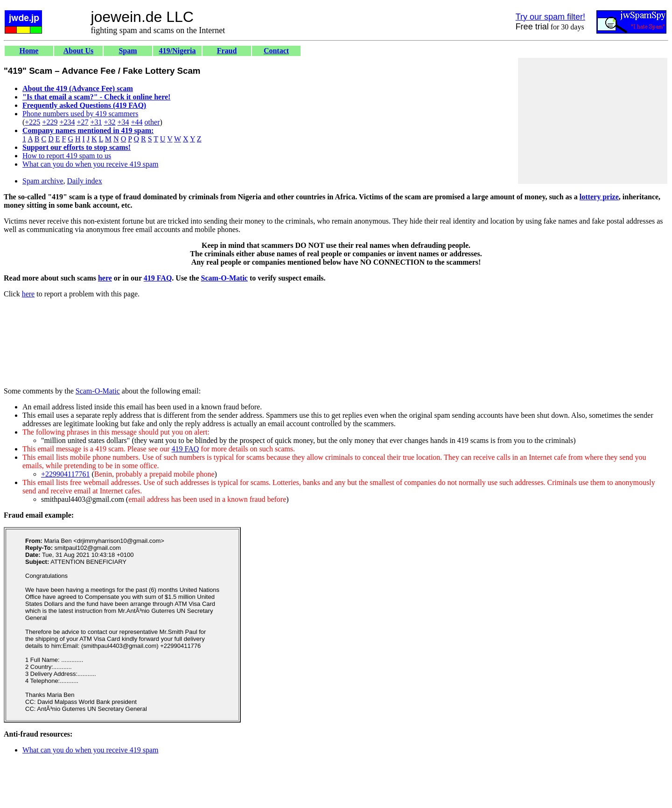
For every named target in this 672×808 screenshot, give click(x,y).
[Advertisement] (593, 121)
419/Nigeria (177, 51)
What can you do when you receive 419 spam (90, 164)
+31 (96, 122)
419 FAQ (158, 278)
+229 (50, 122)
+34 (123, 122)
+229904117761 (65, 474)
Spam (128, 51)
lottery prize (599, 197)
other (152, 122)
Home (29, 51)
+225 (32, 122)
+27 (82, 122)
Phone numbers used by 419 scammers (80, 114)
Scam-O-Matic (224, 278)
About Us (78, 51)
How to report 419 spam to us (67, 156)
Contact (276, 51)
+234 (67, 122)
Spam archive (43, 181)
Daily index (85, 181)
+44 (137, 122)
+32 (109, 122)
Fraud (227, 51)
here (105, 278)
